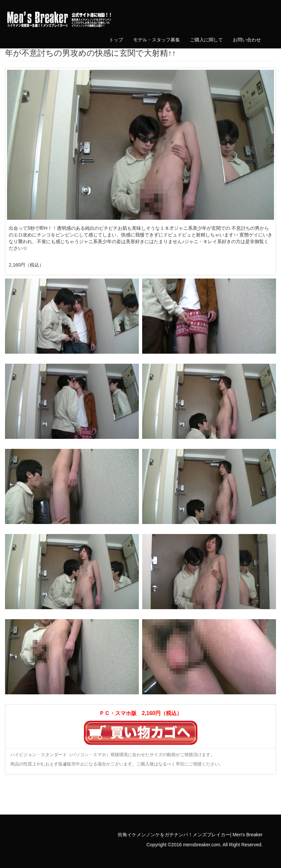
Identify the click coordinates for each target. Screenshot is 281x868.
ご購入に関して (206, 40)
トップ (116, 40)
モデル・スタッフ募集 (157, 40)
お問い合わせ (247, 40)
